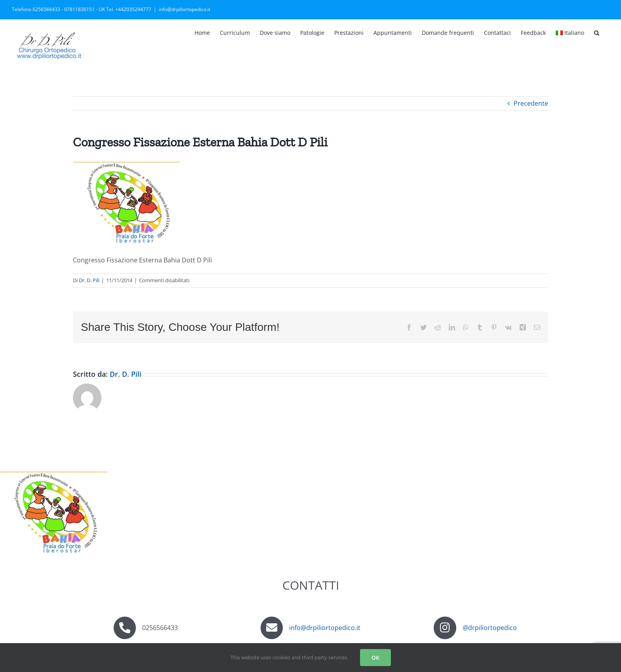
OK (375, 658)
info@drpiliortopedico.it (185, 9)
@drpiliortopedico (490, 628)
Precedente (531, 103)
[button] (597, 32)
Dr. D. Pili (89, 280)
